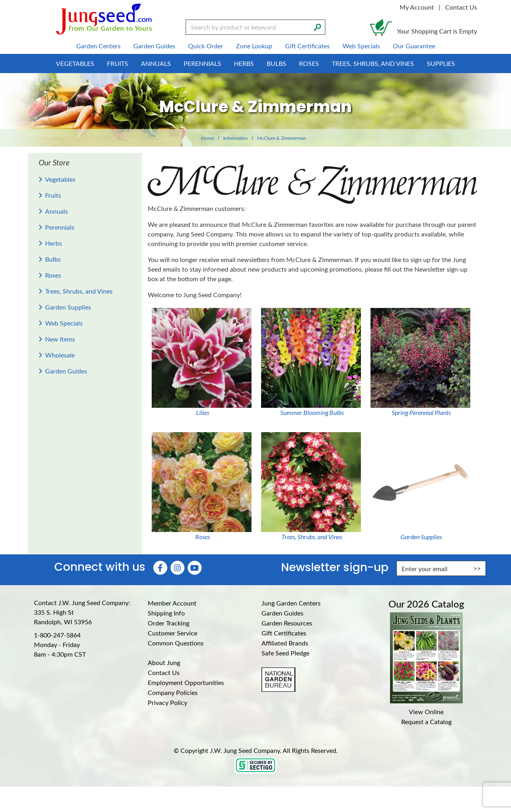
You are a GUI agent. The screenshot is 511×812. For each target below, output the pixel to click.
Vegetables (60, 179)
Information (236, 138)
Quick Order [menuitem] (206, 46)
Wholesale (60, 355)
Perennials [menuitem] (202, 63)
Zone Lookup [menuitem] (254, 46)
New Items (60, 339)
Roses (53, 275)
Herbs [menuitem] (244, 63)
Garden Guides (66, 371)
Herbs (53, 243)
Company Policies (173, 692)
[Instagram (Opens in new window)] (177, 568)
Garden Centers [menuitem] (98, 46)
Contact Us (461, 7)
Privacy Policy (167, 702)
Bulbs (53, 259)
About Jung (164, 662)
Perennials (60, 227)
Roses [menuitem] (309, 63)
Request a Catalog (426, 722)
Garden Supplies (68, 307)
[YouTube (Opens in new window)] (195, 568)
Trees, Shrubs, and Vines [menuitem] (373, 63)
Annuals (56, 211)
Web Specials (64, 323)
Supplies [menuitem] (441, 63)
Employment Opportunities (186, 682)
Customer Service (172, 633)
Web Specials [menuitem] (361, 46)
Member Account (172, 603)
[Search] (317, 26)
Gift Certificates (284, 633)
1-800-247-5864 (57, 635)
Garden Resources (287, 623)
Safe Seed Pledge (285, 653)
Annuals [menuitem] (156, 63)
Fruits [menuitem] (118, 63)
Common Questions (176, 643)
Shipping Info (166, 613)
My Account (417, 7)
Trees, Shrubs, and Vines (79, 291)
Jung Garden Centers (291, 603)
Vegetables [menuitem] (75, 63)
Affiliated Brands (285, 643)
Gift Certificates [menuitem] (307, 46)
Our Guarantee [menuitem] (414, 46)
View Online (426, 712)
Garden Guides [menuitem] (154, 46)
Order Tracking (168, 623)
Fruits (53, 195)
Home (208, 138)
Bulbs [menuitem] (276, 63)
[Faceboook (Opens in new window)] (160, 568)
